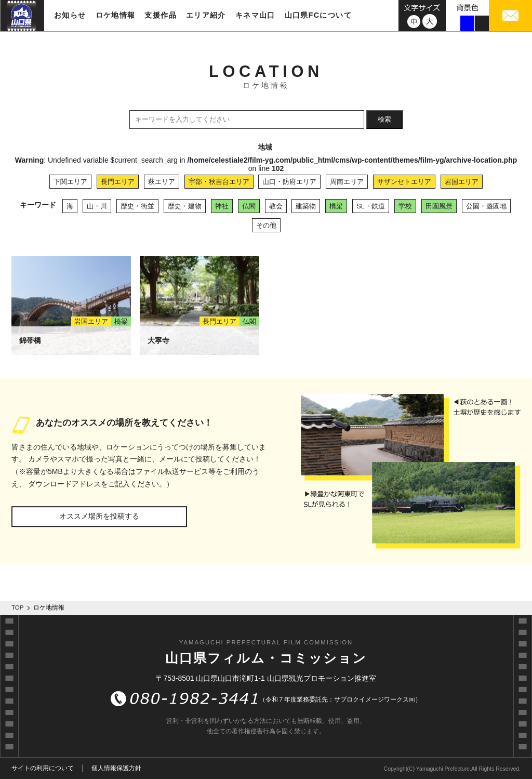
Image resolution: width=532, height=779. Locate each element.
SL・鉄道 (371, 206)
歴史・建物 (185, 206)
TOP (18, 608)
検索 (384, 119)
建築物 (306, 206)
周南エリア (347, 182)
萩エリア (162, 182)
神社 (222, 206)
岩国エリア (462, 182)
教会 (276, 206)
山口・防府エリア (289, 182)
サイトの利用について (43, 768)
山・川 (97, 206)
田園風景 (439, 206)
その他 (266, 225)
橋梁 (336, 206)
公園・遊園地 (486, 206)
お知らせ (70, 15)
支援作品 (161, 15)
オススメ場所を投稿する (99, 516)
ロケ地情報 (116, 15)
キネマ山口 (255, 15)
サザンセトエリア (404, 182)
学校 (405, 206)
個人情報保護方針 (116, 768)
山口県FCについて (318, 15)
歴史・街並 (137, 206)
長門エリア (118, 182)
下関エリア (70, 182)
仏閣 (249, 206)
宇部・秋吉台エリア (219, 182)
